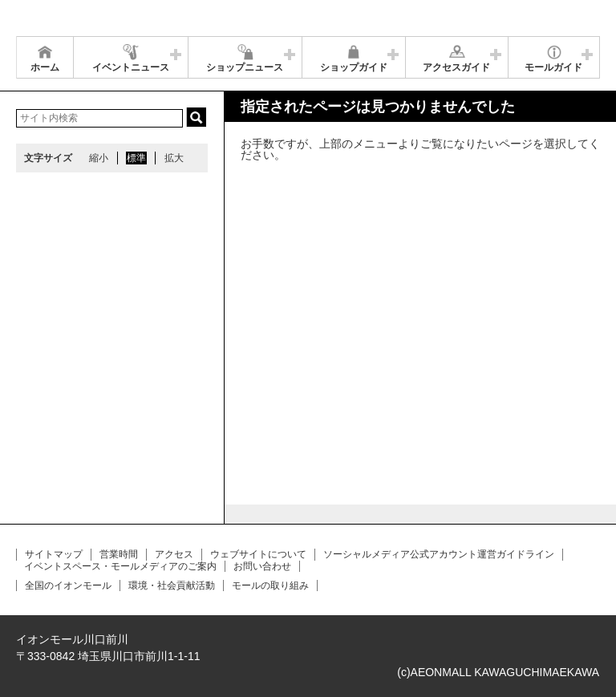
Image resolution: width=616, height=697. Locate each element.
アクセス (174, 554)
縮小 (99, 158)
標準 (136, 158)
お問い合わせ (262, 566)
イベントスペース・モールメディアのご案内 (120, 566)
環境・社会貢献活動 (172, 586)
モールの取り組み (270, 586)
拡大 (174, 158)
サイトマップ (54, 554)
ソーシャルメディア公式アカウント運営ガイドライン (439, 554)
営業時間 (119, 554)
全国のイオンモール (68, 586)
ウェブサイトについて (258, 554)
